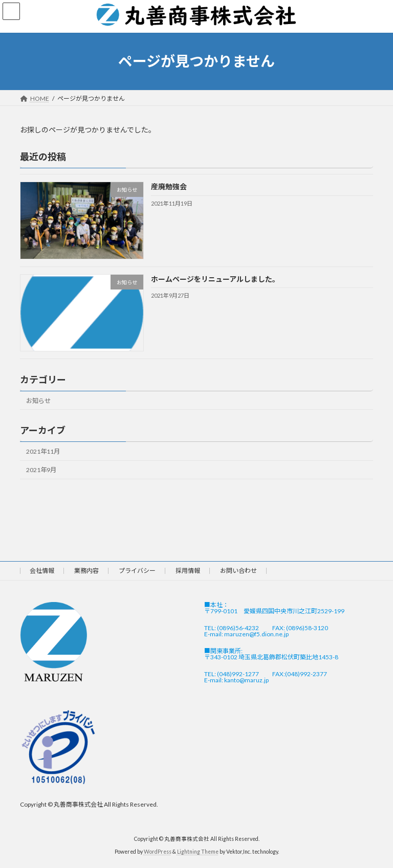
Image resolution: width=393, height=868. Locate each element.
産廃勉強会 (169, 186)
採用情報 (188, 571)
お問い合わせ (238, 571)
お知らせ (38, 400)
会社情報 (42, 571)
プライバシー (137, 571)
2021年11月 (43, 451)
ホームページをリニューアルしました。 (215, 279)
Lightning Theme (198, 852)
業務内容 (86, 571)
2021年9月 (41, 470)
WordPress (158, 852)
